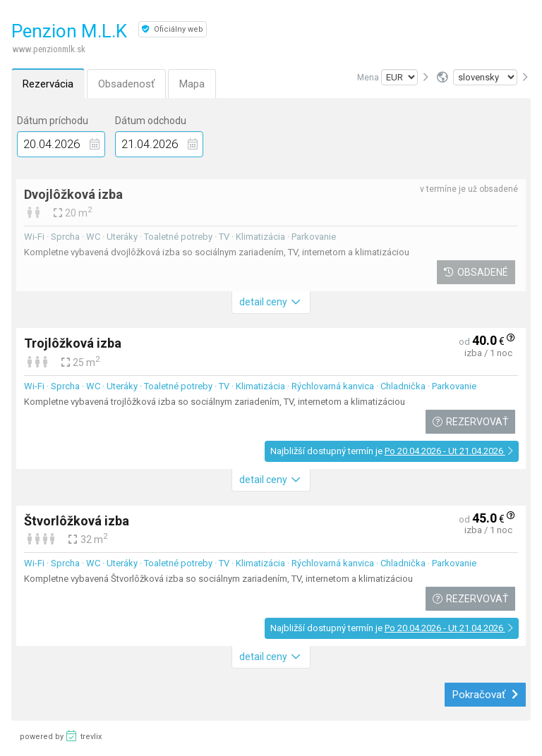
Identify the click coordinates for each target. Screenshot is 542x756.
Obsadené (476, 272)
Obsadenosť (126, 84)
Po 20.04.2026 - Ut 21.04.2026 (449, 451)
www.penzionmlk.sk (49, 49)
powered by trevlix (61, 736)
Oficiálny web (173, 29)
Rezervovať (470, 422)
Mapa (192, 84)
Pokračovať (485, 695)
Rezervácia (48, 84)
